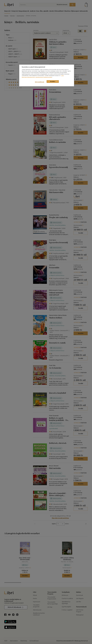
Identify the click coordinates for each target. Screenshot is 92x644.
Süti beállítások (40, 82)
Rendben (53, 81)
